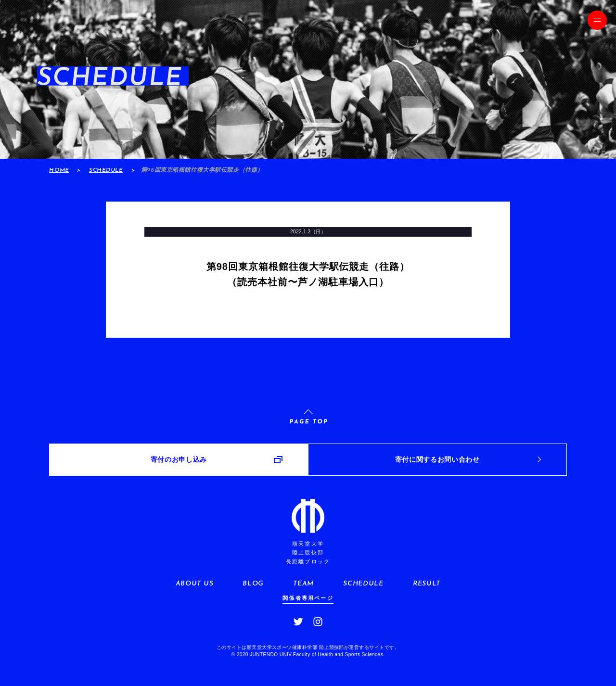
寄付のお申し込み (179, 459)
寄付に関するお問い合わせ (437, 459)
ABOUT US (194, 584)
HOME (59, 170)
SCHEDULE (106, 170)
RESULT (427, 584)
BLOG (253, 584)
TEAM (303, 584)
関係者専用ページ (308, 598)
